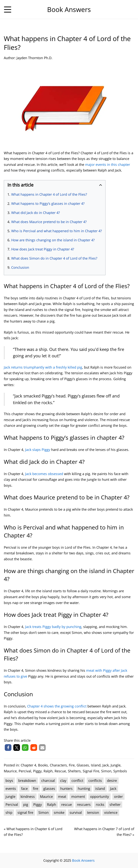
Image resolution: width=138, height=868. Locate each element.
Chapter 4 (28, 765)
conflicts (95, 781)
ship (9, 812)
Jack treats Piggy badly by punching (53, 627)
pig (26, 804)
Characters (58, 765)
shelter (115, 804)
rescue (67, 804)
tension (93, 812)
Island (96, 765)
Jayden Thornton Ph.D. (34, 58)
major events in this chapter (108, 165)
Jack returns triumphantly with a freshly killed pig (43, 367)
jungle (10, 796)
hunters (66, 789)
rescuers (84, 804)
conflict (77, 781)
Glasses (83, 765)
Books (43, 765)
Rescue (60, 771)
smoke (59, 812)
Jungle (116, 765)
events (11, 789)
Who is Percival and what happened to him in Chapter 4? (57, 231)
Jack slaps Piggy (38, 450)
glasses (49, 789)
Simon (106, 771)
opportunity (100, 796)
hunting (84, 789)
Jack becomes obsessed (44, 474)
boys (9, 781)
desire (112, 781)
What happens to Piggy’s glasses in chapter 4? (48, 203)
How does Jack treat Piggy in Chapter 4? (43, 249)
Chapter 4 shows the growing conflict (57, 706)
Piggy (37, 771)
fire (36, 789)
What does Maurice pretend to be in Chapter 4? (49, 222)
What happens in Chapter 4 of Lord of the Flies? (49, 194)
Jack (106, 765)
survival (76, 812)
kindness (28, 796)
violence (111, 812)
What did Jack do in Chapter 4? (36, 213)
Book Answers (83, 860)
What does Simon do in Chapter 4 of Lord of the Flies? (54, 258)
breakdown (27, 781)
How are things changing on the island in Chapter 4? (53, 240)
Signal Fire (91, 771)
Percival (25, 771)
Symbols (120, 771)
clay (63, 781)
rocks (100, 804)
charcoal (48, 781)
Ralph (48, 771)
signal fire (25, 812)
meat (62, 796)
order (118, 796)
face (24, 789)
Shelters (74, 771)
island (100, 789)
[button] (8, 748)
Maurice (10, 771)
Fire (72, 765)
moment (78, 796)
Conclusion (20, 267)
